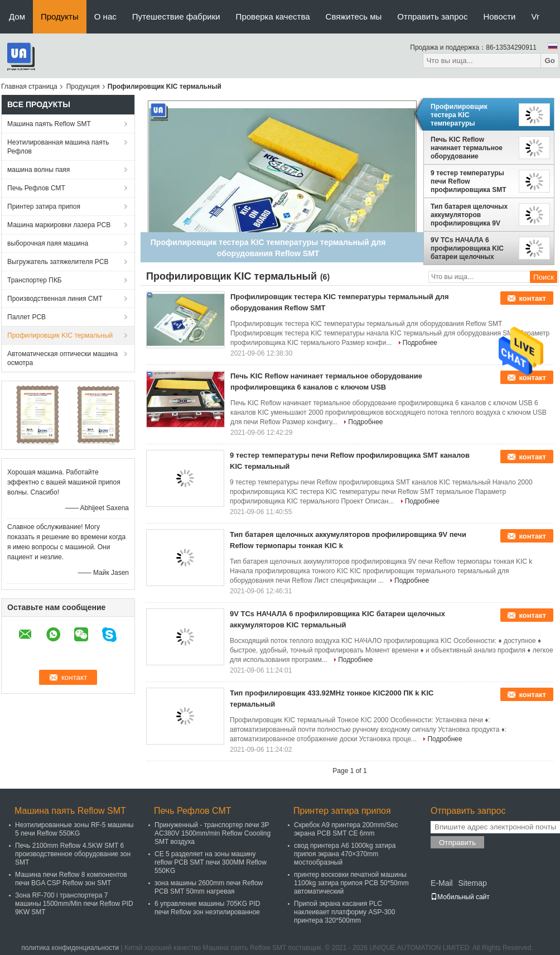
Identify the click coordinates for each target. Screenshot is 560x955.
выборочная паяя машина (48, 243)
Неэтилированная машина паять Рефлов (58, 147)
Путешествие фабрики (176, 16)
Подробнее (420, 343)
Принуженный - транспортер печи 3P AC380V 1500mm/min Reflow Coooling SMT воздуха (213, 833)
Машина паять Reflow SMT (49, 124)
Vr (535, 16)
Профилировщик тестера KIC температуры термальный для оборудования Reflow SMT (467, 115)
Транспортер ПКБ (35, 280)
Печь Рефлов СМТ (36, 188)
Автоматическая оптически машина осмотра (62, 358)
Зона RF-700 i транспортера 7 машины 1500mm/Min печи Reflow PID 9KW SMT (74, 904)
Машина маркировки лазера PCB (59, 225)
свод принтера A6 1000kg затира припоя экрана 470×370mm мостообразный (345, 854)
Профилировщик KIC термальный (60, 335)
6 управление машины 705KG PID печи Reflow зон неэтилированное (207, 908)
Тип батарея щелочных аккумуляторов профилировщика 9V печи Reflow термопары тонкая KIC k (470, 215)
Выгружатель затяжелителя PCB (58, 262)
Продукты (60, 16)
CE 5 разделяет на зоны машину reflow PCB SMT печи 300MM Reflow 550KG (211, 862)
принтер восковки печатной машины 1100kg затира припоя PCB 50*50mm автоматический (351, 883)
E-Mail (442, 883)
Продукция (83, 87)
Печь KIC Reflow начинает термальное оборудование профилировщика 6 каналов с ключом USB (469, 148)
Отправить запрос (432, 16)
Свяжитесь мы (354, 16)
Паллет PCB (26, 317)
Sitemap (472, 883)
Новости (499, 16)
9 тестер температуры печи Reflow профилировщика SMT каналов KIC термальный (469, 181)
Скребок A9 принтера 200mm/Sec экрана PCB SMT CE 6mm (346, 829)
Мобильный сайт (460, 897)
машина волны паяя (38, 170)
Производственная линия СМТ (55, 299)
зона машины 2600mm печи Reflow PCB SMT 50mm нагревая (209, 887)
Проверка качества (273, 16)
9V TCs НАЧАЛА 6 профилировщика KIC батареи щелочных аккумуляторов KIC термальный (467, 248)
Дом (17, 16)
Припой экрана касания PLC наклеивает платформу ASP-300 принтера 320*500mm (344, 912)
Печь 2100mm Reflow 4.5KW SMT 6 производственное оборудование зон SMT (73, 854)
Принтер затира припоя (44, 207)
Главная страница (29, 87)
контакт (532, 298)
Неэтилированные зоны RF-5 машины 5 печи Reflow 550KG (74, 829)
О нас (105, 16)
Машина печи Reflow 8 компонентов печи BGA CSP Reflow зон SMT (71, 879)
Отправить (457, 843)
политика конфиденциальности (70, 948)
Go (550, 61)
